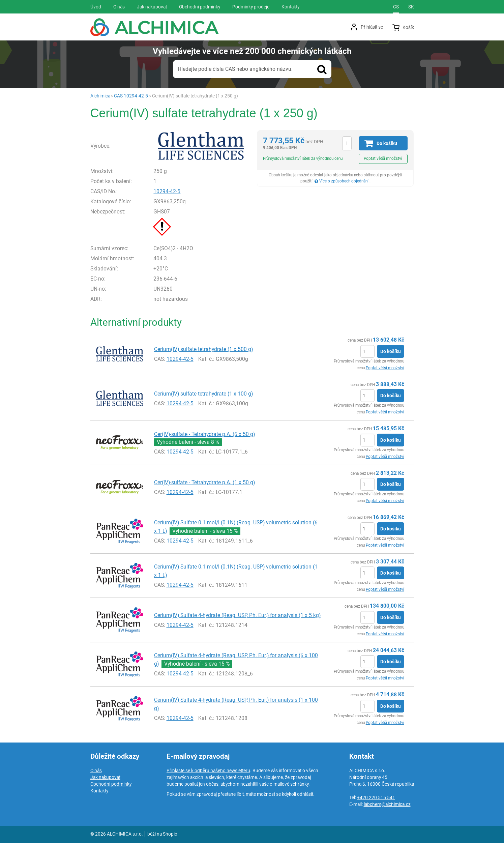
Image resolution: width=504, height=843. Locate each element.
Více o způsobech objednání (344, 181)
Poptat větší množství (383, 158)
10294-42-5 (167, 191)
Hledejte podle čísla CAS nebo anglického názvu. (235, 69)
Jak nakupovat (105, 777)
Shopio (170, 834)
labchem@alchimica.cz (387, 804)
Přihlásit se (372, 27)
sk (411, 7)
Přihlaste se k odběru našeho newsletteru (208, 771)
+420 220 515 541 (376, 797)
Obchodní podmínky (111, 784)
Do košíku (391, 351)
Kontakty (99, 791)
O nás (96, 771)
